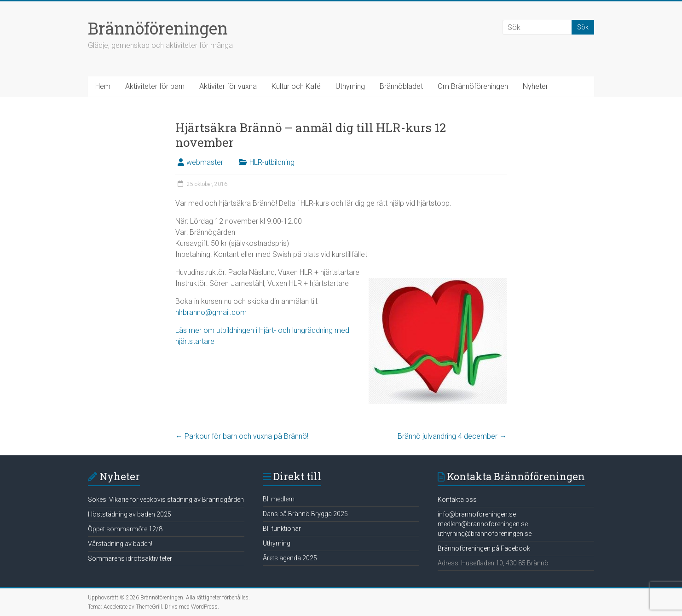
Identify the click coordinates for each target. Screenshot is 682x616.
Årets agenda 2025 (290, 558)
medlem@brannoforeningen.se (483, 524)
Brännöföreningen (158, 28)
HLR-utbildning (272, 162)
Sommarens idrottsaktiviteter (130, 558)
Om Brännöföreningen (473, 86)
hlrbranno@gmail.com (211, 312)
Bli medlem (279, 499)
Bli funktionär (282, 529)
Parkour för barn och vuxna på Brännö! (242, 436)
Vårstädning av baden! (120, 544)
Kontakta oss (457, 500)
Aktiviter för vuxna (228, 86)
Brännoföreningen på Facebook (484, 548)
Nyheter (535, 86)
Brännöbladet (401, 86)
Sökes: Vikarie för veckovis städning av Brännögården (166, 500)
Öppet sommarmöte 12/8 (125, 529)
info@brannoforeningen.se (477, 514)
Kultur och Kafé (296, 86)
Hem (103, 86)
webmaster (205, 162)
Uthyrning (350, 86)
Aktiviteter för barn (155, 86)
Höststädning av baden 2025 (130, 514)
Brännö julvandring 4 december (452, 436)
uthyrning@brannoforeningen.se (485, 534)
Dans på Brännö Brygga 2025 (305, 514)
